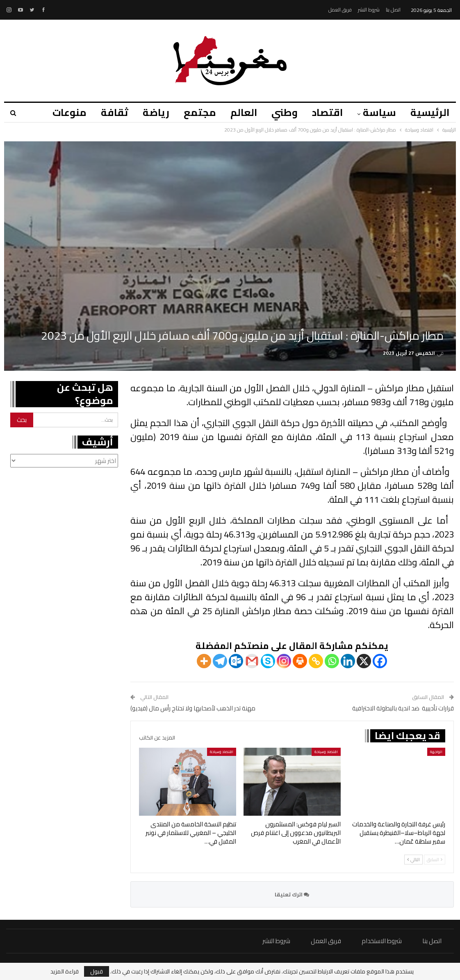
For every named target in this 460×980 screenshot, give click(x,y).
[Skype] (268, 661)
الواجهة (436, 752)
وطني (285, 112)
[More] (204, 661)
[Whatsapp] (332, 661)
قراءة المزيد (65, 971)
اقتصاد (327, 112)
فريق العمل (340, 10)
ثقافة (115, 112)
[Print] (300, 661)
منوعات (69, 112)
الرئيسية (430, 112)
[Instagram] (284, 661)
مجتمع (200, 112)
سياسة (379, 112)
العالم (244, 112)
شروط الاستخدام (382, 941)
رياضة (156, 112)
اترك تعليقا (292, 894)
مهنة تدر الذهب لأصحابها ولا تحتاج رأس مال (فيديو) (193, 708)
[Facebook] (380, 661)
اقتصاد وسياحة (326, 752)
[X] (364, 661)
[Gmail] (252, 661)
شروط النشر (369, 10)
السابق (435, 860)
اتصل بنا (393, 10)
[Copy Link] (316, 661)
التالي (413, 860)
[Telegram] (220, 661)
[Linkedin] (348, 661)
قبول (97, 971)
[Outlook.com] (236, 661)
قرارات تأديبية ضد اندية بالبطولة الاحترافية (403, 708)
